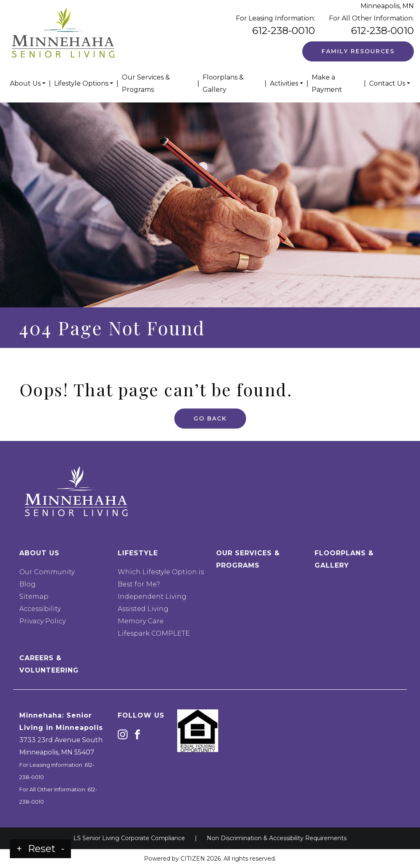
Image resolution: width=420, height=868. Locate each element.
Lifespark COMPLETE (154, 633)
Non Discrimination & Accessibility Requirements (277, 838)
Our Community (47, 572)
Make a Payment (327, 83)
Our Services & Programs (146, 83)
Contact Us (387, 83)
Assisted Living (143, 609)
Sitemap (34, 596)
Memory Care (141, 621)
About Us (25, 83)
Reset (42, 849)
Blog (27, 584)
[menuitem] (28, 84)
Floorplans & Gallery (223, 83)
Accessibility (40, 609)
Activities (284, 83)
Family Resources (358, 51)
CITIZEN (193, 859)
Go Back (210, 410)
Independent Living (152, 596)
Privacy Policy (42, 621)
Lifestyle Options (81, 83)
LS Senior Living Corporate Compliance (129, 838)
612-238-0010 (284, 31)
